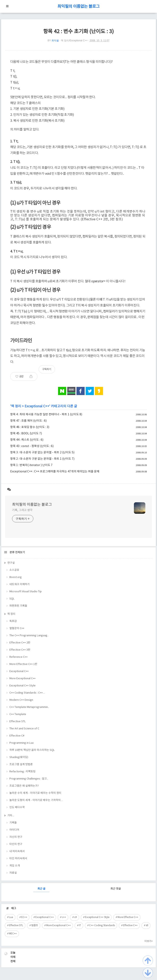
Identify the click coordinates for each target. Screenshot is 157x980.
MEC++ (13, 934)
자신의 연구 (16, 837)
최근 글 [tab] (41, 889)
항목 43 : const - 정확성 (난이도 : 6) (32, 446)
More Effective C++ (128, 917)
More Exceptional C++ (22, 679)
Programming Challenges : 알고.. (29, 779)
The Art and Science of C (24, 729)
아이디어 (14, 830)
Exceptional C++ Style (22, 686)
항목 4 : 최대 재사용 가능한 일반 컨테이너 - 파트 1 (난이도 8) (46, 415)
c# (76, 917)
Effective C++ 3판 (20, 650)
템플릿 (35, 925)
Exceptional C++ (37, 406)
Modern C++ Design (21, 700)
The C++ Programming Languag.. (29, 636)
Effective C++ (130, 925)
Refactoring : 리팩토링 (22, 772)
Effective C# (17, 736)
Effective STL (18, 721)
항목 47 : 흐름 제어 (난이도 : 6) (28, 421)
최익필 (55, 41)
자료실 (13, 873)
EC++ (24, 917)
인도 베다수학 (17, 807)
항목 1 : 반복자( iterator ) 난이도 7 (31, 465)
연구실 (11, 563)
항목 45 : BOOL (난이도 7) (26, 434)
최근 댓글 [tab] (116, 889)
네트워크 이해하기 (20, 584)
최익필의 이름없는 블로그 (78, 7)
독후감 (13, 621)
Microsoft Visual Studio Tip (26, 592)
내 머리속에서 (17, 851)
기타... (11, 816)
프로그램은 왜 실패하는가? (24, 786)
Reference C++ (19, 657)
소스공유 (14, 570)
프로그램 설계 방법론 (21, 764)
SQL (12, 599)
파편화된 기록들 (18, 606)
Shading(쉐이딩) (19, 757)
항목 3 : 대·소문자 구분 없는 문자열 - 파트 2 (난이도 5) (42, 453)
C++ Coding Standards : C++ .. (27, 693)
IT (80, 925)
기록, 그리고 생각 (22, 510)
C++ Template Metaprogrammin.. (29, 707)
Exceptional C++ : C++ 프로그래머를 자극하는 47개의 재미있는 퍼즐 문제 (55, 472)
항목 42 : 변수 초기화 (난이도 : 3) (78, 32)
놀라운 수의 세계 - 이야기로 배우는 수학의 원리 (35, 793)
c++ (64, 917)
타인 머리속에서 (18, 859)
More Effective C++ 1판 (23, 664)
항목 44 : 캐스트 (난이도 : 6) (27, 440)
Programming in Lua (21, 743)
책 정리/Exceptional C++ (74, 41)
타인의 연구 (16, 844)
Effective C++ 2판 (20, 643)
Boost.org (16, 577)
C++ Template (18, 714)
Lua (11, 917)
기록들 (13, 823)
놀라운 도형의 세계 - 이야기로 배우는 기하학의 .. (36, 800)
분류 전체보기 (17, 553)
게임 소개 (15, 866)
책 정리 (16, 406)
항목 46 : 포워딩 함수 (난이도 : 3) (30, 427)
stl (147, 925)
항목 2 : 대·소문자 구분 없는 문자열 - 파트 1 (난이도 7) (42, 459)
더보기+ (149, 941)
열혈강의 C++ (17, 628)
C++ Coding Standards (102, 925)
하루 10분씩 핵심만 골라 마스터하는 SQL (32, 750)
